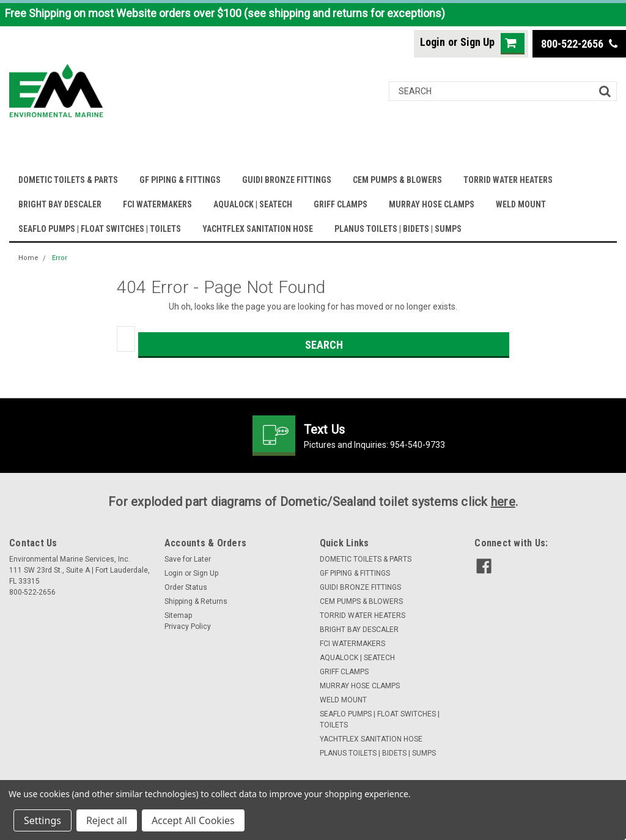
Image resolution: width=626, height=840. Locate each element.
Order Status (186, 587)
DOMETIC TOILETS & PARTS (68, 180)
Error (60, 258)
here (503, 502)
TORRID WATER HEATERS (508, 180)
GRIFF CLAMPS (341, 204)
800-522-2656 (579, 44)
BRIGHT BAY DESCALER (60, 204)
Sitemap (178, 615)
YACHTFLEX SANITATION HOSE (258, 229)
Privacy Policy (188, 626)
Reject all (107, 820)
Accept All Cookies (193, 820)
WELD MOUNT (521, 204)
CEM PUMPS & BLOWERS (397, 180)
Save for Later (188, 559)
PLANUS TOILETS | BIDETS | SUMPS (398, 229)
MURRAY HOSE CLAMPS (432, 204)
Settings (42, 820)
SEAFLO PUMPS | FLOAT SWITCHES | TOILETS (100, 229)
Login (433, 42)
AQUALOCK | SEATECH (253, 204)
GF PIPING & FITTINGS (180, 180)
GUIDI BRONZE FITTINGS (287, 180)
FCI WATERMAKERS (157, 204)
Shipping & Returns (196, 601)
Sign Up (477, 42)
